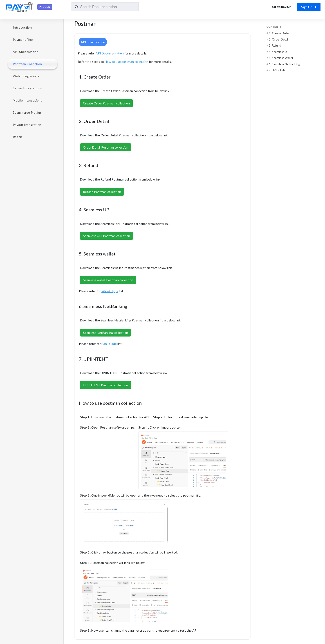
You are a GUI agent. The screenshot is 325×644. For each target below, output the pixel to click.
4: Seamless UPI (279, 52)
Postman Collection (27, 64)
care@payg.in (281, 7)
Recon (18, 137)
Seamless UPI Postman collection (106, 236)
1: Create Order (279, 33)
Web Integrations (26, 76)
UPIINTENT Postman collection (105, 385)
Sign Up (309, 7)
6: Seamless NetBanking (284, 64)
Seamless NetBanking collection (105, 333)
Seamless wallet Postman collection (108, 280)
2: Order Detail (279, 39)
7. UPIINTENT (96, 359)
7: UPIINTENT (278, 70)
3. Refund (91, 165)
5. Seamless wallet (100, 254)
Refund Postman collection (102, 192)
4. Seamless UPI (98, 210)
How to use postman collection (113, 403)
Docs (46, 7)
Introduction (22, 27)
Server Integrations (27, 88)
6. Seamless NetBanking (106, 306)
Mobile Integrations (28, 100)
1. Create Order (98, 77)
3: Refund (275, 45)
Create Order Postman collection (106, 103)
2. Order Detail (97, 121)
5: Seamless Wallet (281, 58)
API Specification (26, 52)
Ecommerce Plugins (27, 112)
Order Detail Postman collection (106, 147)
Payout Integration (27, 125)
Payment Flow (23, 40)
